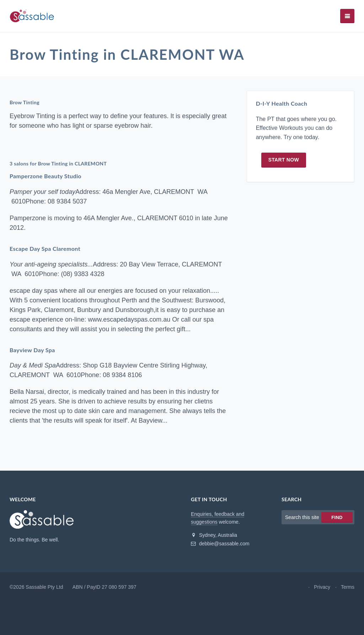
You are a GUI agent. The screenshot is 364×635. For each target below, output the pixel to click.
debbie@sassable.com (220, 544)
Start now (284, 160)
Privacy (322, 587)
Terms (348, 587)
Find (337, 517)
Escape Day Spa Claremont (45, 248)
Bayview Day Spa (32, 350)
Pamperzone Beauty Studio (45, 176)
